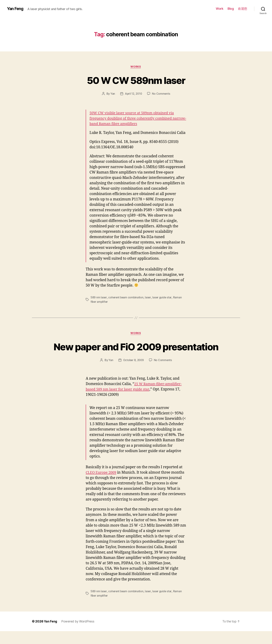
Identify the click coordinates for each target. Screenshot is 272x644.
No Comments (162, 94)
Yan (112, 94)
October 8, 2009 (133, 373)
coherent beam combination (126, 298)
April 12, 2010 (133, 94)
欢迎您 (243, 9)
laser (149, 298)
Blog (231, 9)
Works (136, 67)
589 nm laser (99, 298)
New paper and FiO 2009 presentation (136, 353)
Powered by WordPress (78, 634)
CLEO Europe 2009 (102, 486)
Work (220, 9)
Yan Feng (15, 9)
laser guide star (163, 298)
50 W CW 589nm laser (136, 80)
